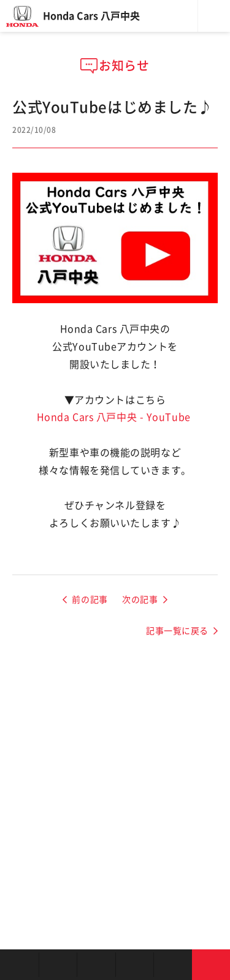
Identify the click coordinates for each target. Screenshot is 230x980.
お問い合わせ (211, 965)
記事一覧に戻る (177, 631)
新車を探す (58, 965)
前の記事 (90, 600)
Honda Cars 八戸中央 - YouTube (114, 417)
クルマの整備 (135, 965)
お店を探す (19, 965)
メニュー (214, 16)
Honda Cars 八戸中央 (91, 16)
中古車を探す (96, 965)
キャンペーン (173, 965)
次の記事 (140, 600)
